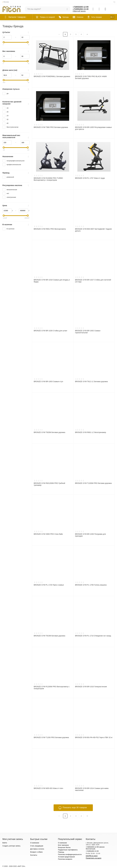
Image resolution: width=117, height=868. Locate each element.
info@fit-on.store (92, 856)
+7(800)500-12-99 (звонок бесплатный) (95, 848)
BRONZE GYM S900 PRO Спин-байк (48, 534)
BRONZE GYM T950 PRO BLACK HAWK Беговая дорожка (91, 77)
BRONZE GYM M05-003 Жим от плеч (48, 788)
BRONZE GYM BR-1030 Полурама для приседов (90, 535)
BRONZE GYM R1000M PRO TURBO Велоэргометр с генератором (48, 179)
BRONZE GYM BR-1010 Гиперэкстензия (91, 687)
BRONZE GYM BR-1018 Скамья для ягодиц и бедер (52, 281)
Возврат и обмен (36, 852)
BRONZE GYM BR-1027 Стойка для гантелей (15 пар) (93, 281)
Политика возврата (65, 859)
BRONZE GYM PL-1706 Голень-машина (91, 585)
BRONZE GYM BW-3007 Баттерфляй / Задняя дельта (93, 230)
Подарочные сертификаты (68, 850)
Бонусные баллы (64, 847)
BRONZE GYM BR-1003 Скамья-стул (48, 381)
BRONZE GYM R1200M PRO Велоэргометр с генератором (52, 688)
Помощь (61, 852)
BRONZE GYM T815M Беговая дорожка (49, 636)
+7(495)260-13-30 (81, 9)
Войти (5, 843)
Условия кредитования (66, 857)
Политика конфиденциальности (70, 854)
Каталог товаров (17, 17)
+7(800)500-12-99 (81, 7)
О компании (35, 843)
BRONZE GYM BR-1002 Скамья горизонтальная (88, 332)
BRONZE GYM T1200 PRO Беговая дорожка (51, 737)
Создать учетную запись (11, 846)
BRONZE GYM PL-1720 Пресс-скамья (49, 585)
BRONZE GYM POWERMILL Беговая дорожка (52, 76)
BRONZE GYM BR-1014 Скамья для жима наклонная (92, 789)
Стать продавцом (37, 846)
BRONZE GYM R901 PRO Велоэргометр (50, 229)
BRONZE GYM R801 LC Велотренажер (91, 432)
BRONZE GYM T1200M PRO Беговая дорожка (93, 483)
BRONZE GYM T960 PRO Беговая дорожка (51, 127)
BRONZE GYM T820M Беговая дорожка (49, 432)
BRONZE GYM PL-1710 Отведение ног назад (93, 636)
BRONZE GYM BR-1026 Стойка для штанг (50, 331)
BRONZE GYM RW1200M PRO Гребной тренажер (49, 484)
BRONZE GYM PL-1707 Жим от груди (90, 178)
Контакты (34, 855)
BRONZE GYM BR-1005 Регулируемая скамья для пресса (93, 128)
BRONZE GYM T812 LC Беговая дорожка (91, 381)
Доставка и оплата (37, 849)
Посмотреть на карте (94, 858)
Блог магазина (63, 845)
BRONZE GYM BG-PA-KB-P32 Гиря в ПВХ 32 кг (94, 737)
